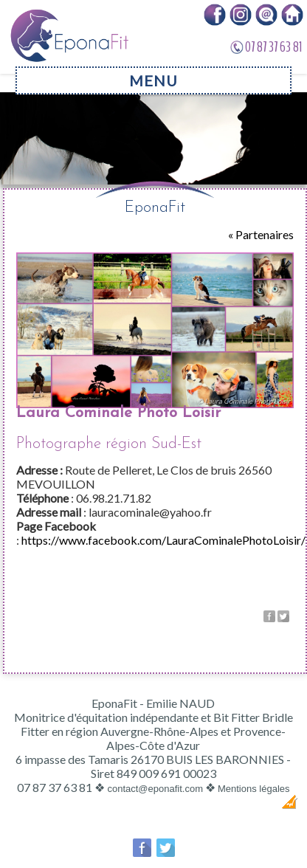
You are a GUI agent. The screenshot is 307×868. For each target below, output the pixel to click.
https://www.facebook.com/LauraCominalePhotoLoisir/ (163, 540)
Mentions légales (254, 789)
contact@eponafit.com (155, 789)
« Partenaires (261, 234)
